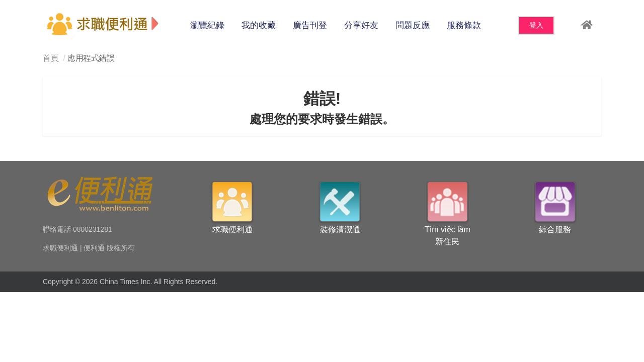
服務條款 (464, 25)
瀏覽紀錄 (207, 25)
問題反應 (413, 25)
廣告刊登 (310, 25)
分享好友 (361, 25)
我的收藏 (259, 25)
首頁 (51, 58)
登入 (536, 25)
